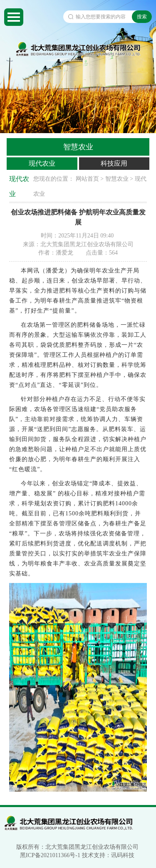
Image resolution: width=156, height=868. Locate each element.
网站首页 (87, 179)
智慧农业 (117, 179)
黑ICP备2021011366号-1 (50, 855)
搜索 (142, 17)
